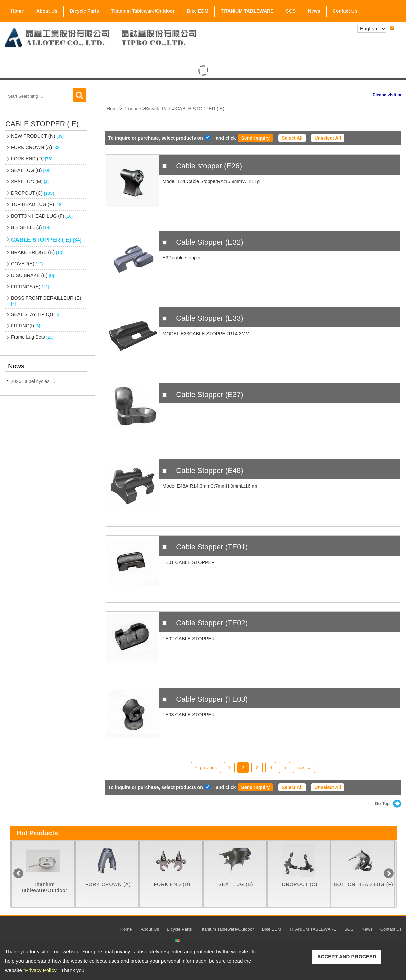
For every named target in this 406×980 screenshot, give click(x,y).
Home (18, 11)
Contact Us (345, 11)
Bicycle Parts (84, 10)
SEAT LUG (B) (31, 170)
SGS (291, 10)
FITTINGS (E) (30, 287)
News (314, 11)
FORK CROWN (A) (36, 147)
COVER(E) (27, 264)
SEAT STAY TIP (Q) (35, 314)
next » (304, 768)
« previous (206, 768)
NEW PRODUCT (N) (37, 136)
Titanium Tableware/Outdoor (143, 11)
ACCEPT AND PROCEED (347, 956)
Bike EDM (198, 11)
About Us (47, 10)
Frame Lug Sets (32, 337)
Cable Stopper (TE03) (212, 699)
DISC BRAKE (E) (32, 275)
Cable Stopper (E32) (210, 242)
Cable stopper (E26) (209, 166)
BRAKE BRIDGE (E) (37, 252)
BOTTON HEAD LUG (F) (42, 216)
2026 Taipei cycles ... (33, 381)
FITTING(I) (26, 326)
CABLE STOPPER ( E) (46, 240)
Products (133, 109)
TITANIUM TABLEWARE (247, 11)
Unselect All (328, 138)
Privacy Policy (41, 970)
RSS (392, 28)
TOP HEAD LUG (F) (37, 204)
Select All (292, 138)
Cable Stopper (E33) (210, 318)
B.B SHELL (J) (31, 227)
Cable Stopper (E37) (210, 394)
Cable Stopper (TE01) (212, 547)
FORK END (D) (32, 159)
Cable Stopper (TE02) (212, 623)
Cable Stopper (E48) (210, 471)
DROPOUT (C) (32, 193)
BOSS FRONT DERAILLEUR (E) (46, 301)
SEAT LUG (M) (30, 182)
